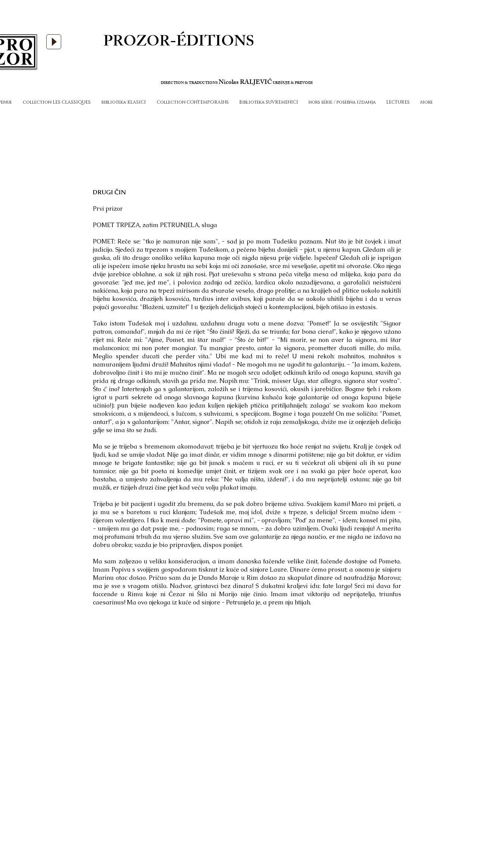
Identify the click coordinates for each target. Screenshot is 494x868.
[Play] (54, 42)
